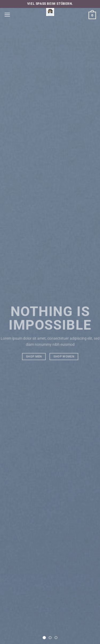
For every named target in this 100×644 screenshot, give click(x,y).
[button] (7, 14)
